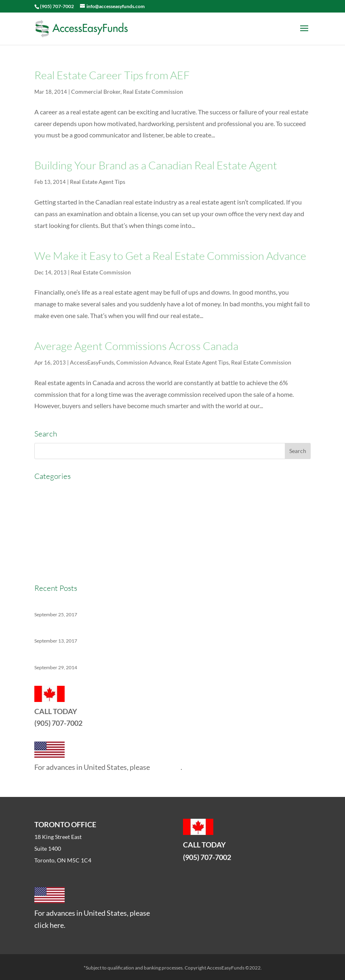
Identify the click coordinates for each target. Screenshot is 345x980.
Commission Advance (144, 362)
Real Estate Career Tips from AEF (112, 75)
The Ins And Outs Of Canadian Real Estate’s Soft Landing (113, 629)
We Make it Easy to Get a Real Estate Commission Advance (170, 256)
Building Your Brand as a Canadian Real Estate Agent (156, 165)
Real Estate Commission (153, 92)
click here (166, 767)
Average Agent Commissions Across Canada (136, 346)
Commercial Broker (96, 92)
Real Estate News (58, 565)
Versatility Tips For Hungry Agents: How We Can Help (109, 603)
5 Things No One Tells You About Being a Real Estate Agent (116, 656)
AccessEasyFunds (92, 362)
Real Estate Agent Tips (98, 182)
